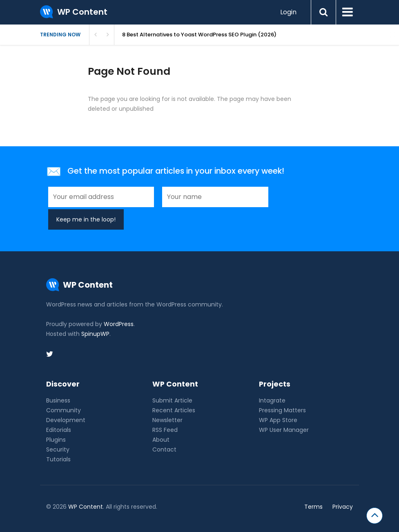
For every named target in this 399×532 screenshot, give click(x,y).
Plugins (56, 440)
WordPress (119, 324)
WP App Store (278, 420)
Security (58, 449)
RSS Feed (165, 430)
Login (288, 12)
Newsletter (167, 420)
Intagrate (272, 400)
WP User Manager (284, 430)
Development (66, 420)
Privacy (343, 507)
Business (58, 400)
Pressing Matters (282, 410)
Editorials (59, 430)
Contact (164, 449)
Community (64, 410)
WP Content (86, 507)
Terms (313, 507)
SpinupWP (95, 334)
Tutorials (58, 459)
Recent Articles (174, 410)
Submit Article (172, 400)
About (161, 440)
